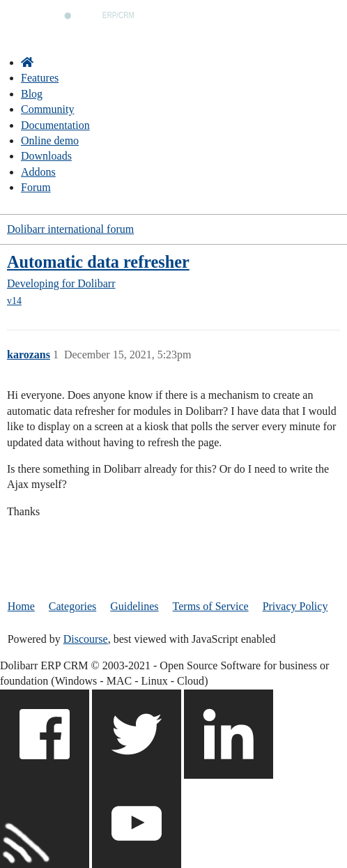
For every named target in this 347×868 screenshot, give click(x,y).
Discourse (86, 639)
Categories (72, 606)
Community (47, 109)
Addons (38, 172)
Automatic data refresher (98, 262)
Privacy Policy (295, 606)
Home (21, 606)
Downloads (46, 156)
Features (40, 78)
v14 (14, 301)
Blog (32, 94)
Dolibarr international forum (70, 229)
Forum (36, 187)
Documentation (55, 125)
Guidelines (134, 606)
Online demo (50, 140)
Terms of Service (211, 606)
